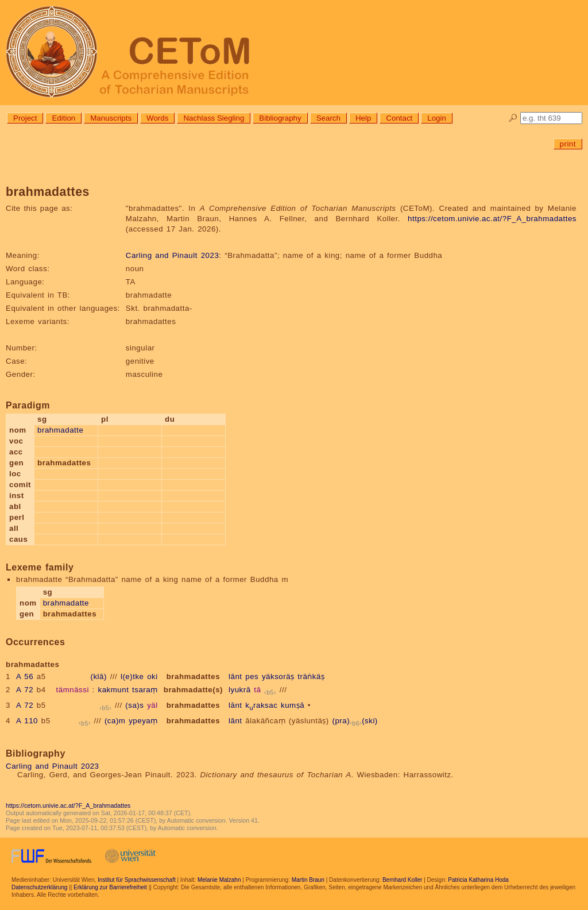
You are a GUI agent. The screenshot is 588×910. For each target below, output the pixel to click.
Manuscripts (111, 118)
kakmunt (114, 690)
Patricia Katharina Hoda (478, 880)
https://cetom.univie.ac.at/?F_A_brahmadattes (492, 219)
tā (257, 690)
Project (25, 118)
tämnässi (73, 690)
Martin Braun (308, 880)
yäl (152, 705)
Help (363, 118)
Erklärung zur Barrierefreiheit (110, 887)
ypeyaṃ (143, 721)
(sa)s (134, 705)
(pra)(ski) (355, 721)
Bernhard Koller (402, 880)
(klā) (99, 676)
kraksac (261, 705)
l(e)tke (132, 676)
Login (437, 118)
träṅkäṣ (311, 676)
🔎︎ (513, 118)
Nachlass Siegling (214, 118)
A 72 (25, 690)
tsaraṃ (145, 690)
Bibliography (280, 118)
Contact (399, 118)
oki (152, 676)
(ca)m (115, 721)
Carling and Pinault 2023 (172, 255)
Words (157, 118)
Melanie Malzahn (219, 880)
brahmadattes (193, 676)
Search (328, 118)
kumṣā (293, 705)
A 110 (27, 721)
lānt (235, 676)
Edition (63, 118)
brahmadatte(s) (193, 690)
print (568, 144)
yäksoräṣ (278, 676)
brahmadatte (60, 430)
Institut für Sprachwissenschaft (137, 880)
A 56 (25, 676)
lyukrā (240, 690)
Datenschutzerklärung (39, 887)
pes (252, 676)
